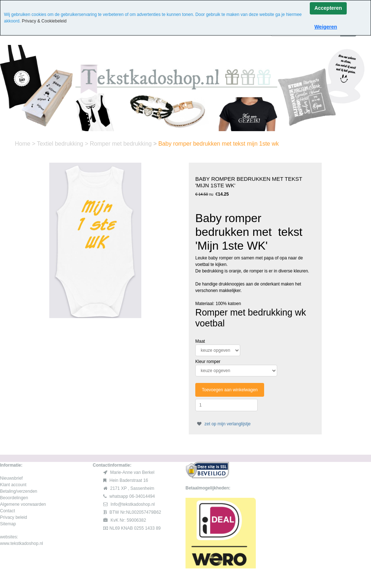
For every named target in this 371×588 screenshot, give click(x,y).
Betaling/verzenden (19, 491)
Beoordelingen (14, 498)
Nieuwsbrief (11, 478)
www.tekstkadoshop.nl (22, 543)
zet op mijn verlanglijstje (223, 424)
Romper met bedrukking (122, 144)
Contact (7, 511)
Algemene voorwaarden (23, 504)
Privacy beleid (14, 517)
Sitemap (8, 524)
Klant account (13, 485)
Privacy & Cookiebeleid (44, 21)
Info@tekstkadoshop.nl (133, 504)
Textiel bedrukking (61, 144)
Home (23, 144)
